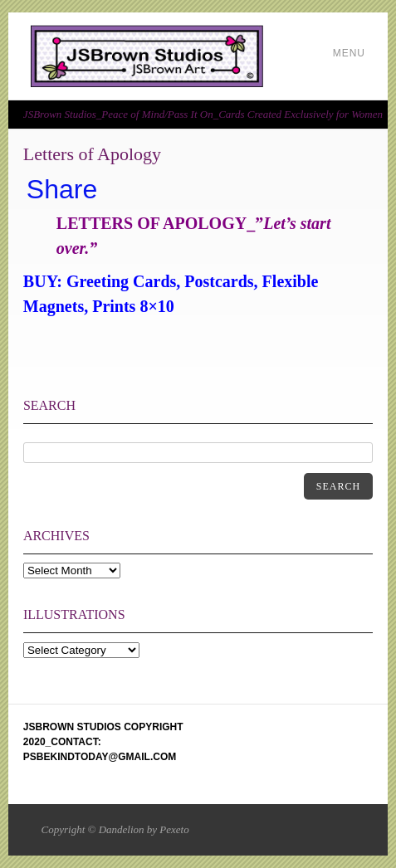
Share (62, 189)
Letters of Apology (92, 154)
